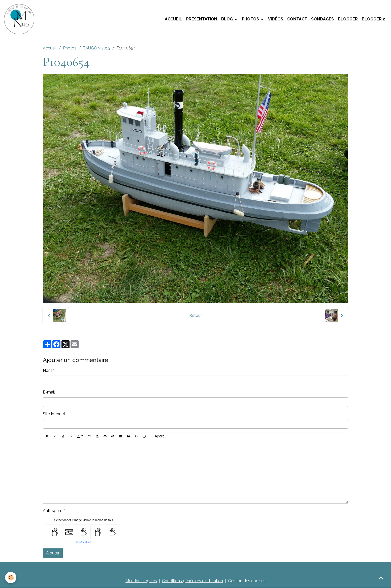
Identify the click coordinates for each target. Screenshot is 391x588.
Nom (47, 370)
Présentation (202, 19)
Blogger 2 (373, 19)
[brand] (20, 19)
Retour (195, 315)
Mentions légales (141, 581)
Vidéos (276, 19)
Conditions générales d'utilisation (192, 581)
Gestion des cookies (247, 581)
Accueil (173, 19)
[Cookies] (11, 578)
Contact (297, 19)
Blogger (348, 19)
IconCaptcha (83, 542)
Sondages (322, 19)
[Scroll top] (381, 578)
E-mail (49, 392)
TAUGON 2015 (96, 48)
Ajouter (53, 553)
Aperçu (158, 436)
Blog (227, 19)
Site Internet (54, 414)
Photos (251, 19)
